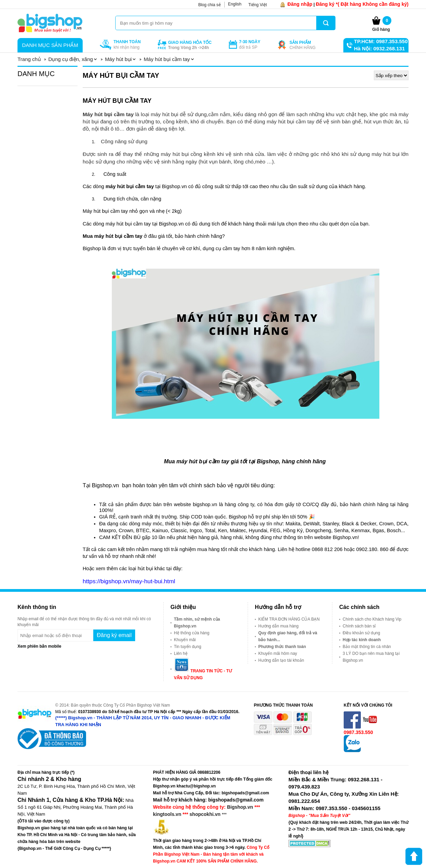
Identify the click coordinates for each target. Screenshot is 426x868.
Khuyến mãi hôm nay (278, 653)
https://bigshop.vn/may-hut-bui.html (129, 581)
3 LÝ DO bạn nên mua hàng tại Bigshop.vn (371, 657)
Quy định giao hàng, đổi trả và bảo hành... (288, 636)
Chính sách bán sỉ (359, 626)
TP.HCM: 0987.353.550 (381, 41)
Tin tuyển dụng (188, 647)
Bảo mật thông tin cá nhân (367, 647)
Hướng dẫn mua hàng (278, 626)
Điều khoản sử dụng (361, 633)
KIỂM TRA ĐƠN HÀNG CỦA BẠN (289, 619)
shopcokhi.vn (205, 814)
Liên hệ (181, 653)
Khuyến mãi (185, 640)
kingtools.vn (167, 814)
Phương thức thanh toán (282, 647)
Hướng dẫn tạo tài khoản (281, 660)
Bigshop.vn (240, 807)
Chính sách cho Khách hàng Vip (372, 619)
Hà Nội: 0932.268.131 (379, 48)
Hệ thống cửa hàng (192, 633)
